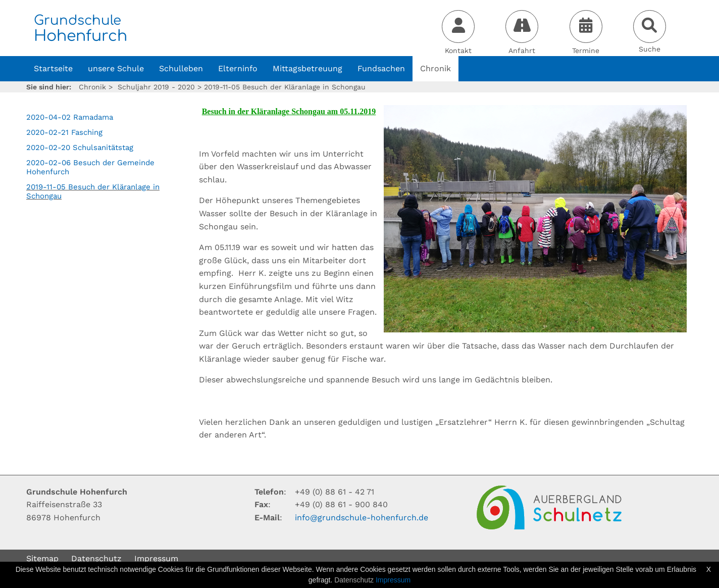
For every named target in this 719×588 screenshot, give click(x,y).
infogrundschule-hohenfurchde (362, 518)
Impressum (156, 558)
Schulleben (181, 68)
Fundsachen (381, 68)
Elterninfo (238, 68)
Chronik (435, 68)
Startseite (53, 68)
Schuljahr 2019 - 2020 (156, 87)
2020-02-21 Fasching (64, 132)
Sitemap (42, 558)
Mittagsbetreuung (307, 68)
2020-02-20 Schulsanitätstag (80, 148)
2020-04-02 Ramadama (70, 117)
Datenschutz (96, 558)
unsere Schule (116, 68)
